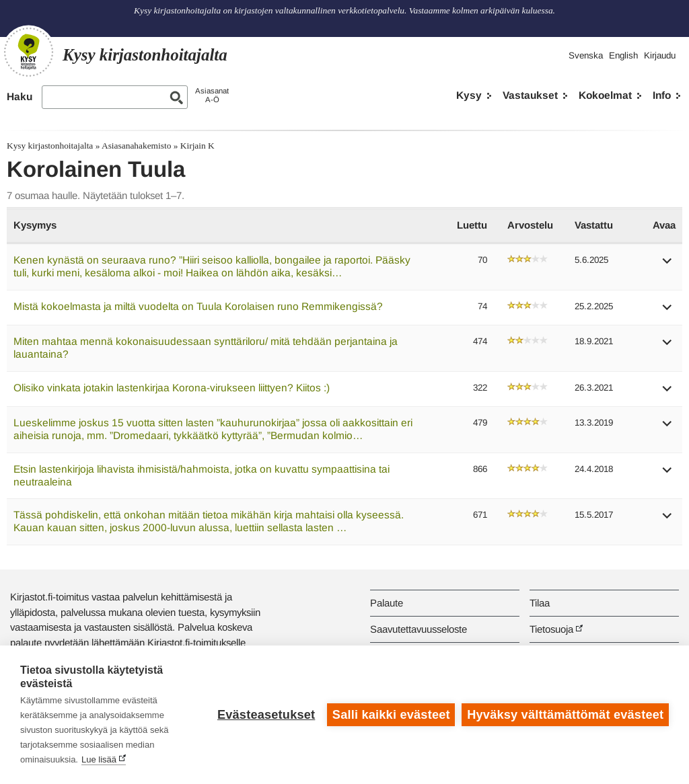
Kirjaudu (660, 55)
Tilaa (540, 603)
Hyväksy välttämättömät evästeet (565, 715)
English (623, 55)
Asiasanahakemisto (136, 146)
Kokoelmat (605, 95)
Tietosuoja (551, 629)
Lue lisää (99, 759)
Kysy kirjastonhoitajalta (50, 146)
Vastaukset (530, 95)
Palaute (387, 603)
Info (662, 95)
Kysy (469, 95)
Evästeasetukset (266, 715)
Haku (20, 96)
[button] (667, 265)
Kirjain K (197, 146)
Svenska (586, 55)
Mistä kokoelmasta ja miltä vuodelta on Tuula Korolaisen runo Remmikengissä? (198, 306)
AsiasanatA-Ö (212, 95)
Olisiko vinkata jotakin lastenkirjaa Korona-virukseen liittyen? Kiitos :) (172, 388)
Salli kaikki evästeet (391, 715)
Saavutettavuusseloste (419, 629)
